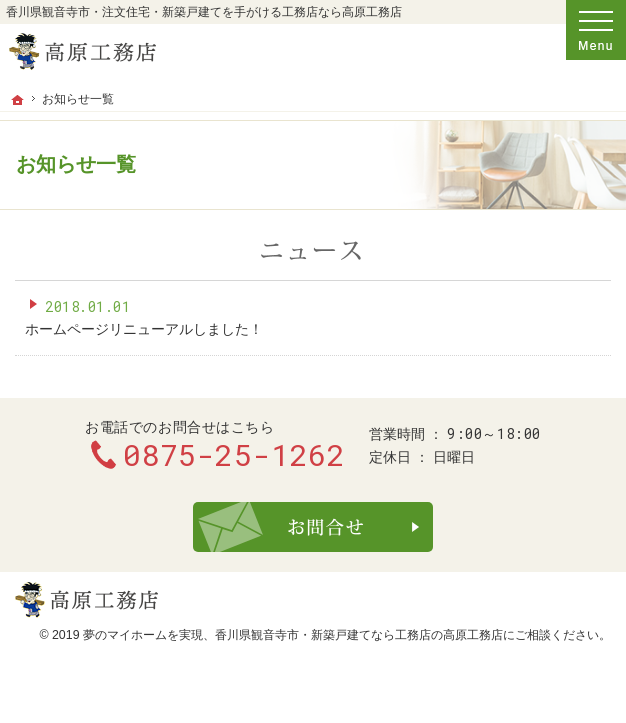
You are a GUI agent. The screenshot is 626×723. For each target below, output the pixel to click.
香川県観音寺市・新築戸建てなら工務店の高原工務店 (359, 635)
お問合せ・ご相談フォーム (313, 527)
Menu (596, 30)
